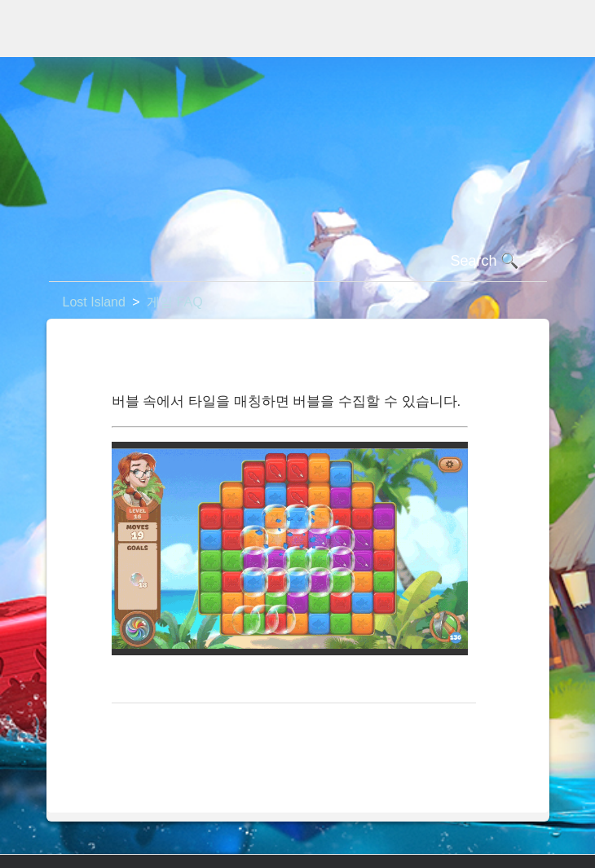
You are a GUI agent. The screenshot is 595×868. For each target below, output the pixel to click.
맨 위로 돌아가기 (170, 729)
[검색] (298, 262)
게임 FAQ (174, 302)
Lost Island (94, 302)
